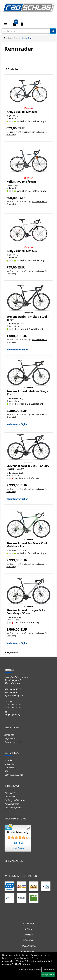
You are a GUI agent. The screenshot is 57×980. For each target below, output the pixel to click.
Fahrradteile (29, 940)
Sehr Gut (18, 843)
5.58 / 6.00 (18, 848)
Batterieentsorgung (14, 775)
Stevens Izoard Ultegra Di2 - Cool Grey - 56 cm (26, 612)
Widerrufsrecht (12, 804)
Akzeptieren (48, 974)
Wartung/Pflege (29, 951)
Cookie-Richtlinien (21, 964)
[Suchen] (53, 31)
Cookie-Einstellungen (30, 970)
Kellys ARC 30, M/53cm (22, 251)
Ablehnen (49, 970)
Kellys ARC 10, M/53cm (22, 112)
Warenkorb (10, 793)
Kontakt (8, 760)
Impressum (10, 764)
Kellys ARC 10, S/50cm (21, 182)
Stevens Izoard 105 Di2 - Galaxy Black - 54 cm (28, 467)
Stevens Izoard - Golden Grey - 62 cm (27, 393)
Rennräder (27, 38)
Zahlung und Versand (15, 800)
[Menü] (5, 24)
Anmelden (9, 735)
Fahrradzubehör (29, 946)
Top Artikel (10, 797)
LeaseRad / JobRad (13, 808)
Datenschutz (10, 768)
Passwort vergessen (14, 742)
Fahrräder (13, 38)
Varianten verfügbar (17, 350)
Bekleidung (28, 923)
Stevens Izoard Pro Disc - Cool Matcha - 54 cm (27, 545)
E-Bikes (28, 929)
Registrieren (10, 738)
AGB (6, 771)
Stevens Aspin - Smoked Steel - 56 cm (28, 318)
